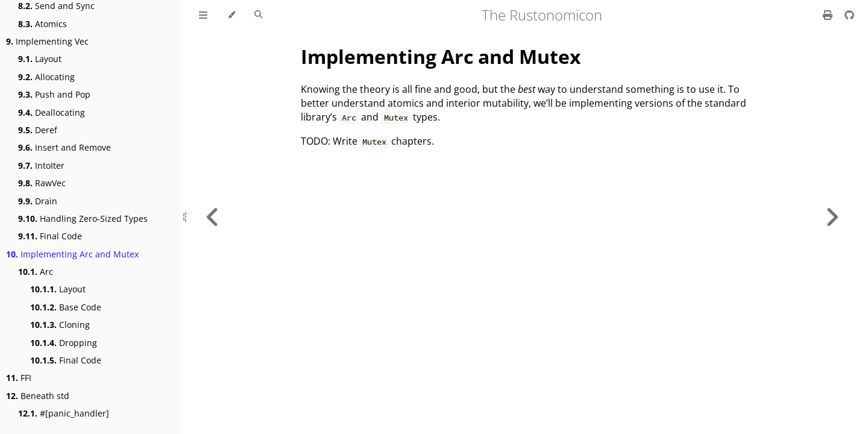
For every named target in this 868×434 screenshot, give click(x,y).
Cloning (60, 325)
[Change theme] (231, 15)
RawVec (42, 183)
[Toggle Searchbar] (258, 15)
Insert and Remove (64, 147)
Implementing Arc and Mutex (72, 254)
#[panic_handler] (64, 413)
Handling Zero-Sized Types (83, 219)
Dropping (64, 343)
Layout (40, 59)
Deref (38, 130)
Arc (36, 272)
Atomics (42, 24)
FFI (19, 378)
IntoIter (41, 165)
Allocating (46, 77)
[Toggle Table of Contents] (203, 15)
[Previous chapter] (213, 217)
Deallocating (52, 112)
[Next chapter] (832, 217)
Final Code (50, 236)
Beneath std (38, 396)
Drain (38, 201)
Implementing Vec (47, 41)
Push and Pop (54, 94)
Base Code (66, 307)
